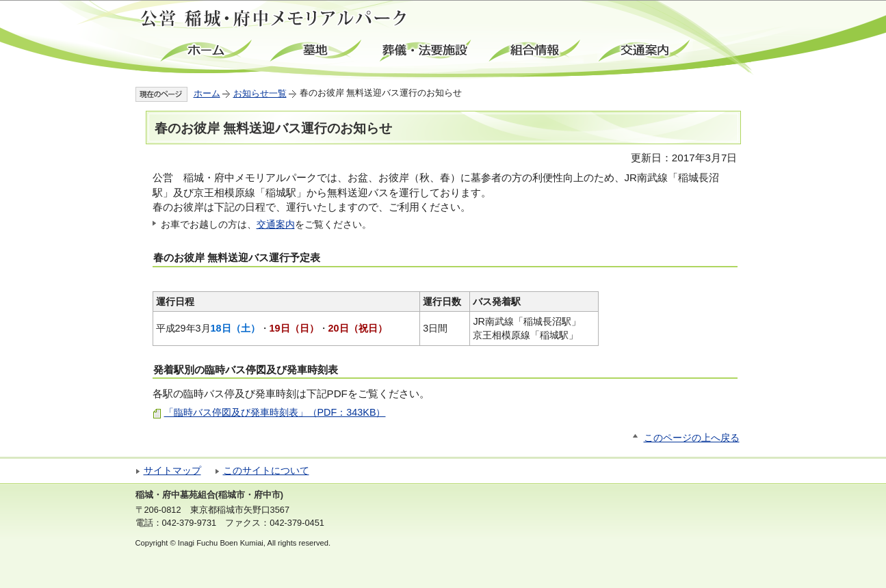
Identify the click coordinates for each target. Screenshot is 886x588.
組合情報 (536, 51)
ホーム (207, 51)
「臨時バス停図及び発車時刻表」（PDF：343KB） (275, 412)
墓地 (317, 51)
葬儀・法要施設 (426, 51)
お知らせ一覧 (260, 93)
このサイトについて (266, 471)
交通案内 (645, 51)
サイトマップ (172, 471)
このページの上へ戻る (692, 438)
